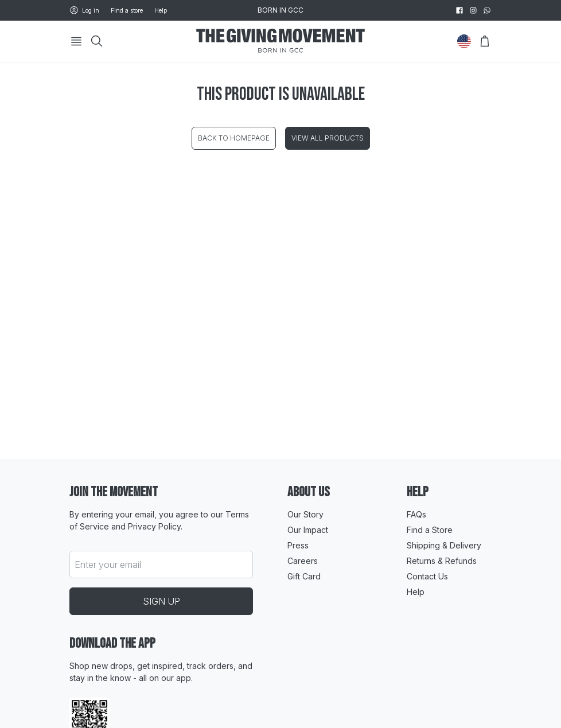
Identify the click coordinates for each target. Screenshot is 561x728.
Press (298, 545)
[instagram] (473, 10)
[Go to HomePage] (280, 42)
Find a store (127, 10)
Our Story (305, 514)
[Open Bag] (485, 41)
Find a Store (430, 530)
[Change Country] (464, 41)
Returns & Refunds (442, 561)
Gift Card (304, 576)
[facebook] (459, 10)
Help (161, 10)
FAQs (416, 514)
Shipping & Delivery (444, 545)
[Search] (97, 41)
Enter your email (108, 565)
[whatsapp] (487, 10)
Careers (303, 561)
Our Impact (308, 530)
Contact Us (427, 576)
